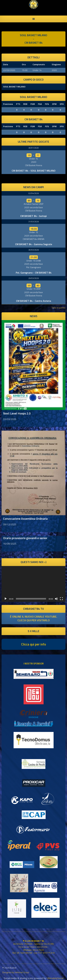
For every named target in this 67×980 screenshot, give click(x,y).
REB (25, 104)
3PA (62, 104)
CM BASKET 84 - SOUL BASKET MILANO (34, 171)
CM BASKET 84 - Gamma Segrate (34, 244)
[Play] (6, 599)
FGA (40, 104)
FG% (47, 104)
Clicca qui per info (34, 644)
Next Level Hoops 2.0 (17, 413)
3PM (54, 104)
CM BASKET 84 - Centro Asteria (34, 301)
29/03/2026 (34, 278)
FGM (33, 104)
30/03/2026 (34, 250)
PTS (18, 104)
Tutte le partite (58, 308)
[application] (33, 584)
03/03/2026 (10, 419)
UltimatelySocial (55, 978)
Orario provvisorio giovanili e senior (25, 538)
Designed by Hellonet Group (16, 972)
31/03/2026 (34, 222)
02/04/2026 (34, 193)
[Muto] (56, 599)
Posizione (8, 104)
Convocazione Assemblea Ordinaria (25, 519)
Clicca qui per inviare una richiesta (33, 947)
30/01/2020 (34, 148)
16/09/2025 (10, 544)
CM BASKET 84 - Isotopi (33, 216)
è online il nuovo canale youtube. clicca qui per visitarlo (34, 618)
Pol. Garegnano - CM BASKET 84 (34, 273)
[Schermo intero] (61, 599)
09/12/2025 (10, 524)
